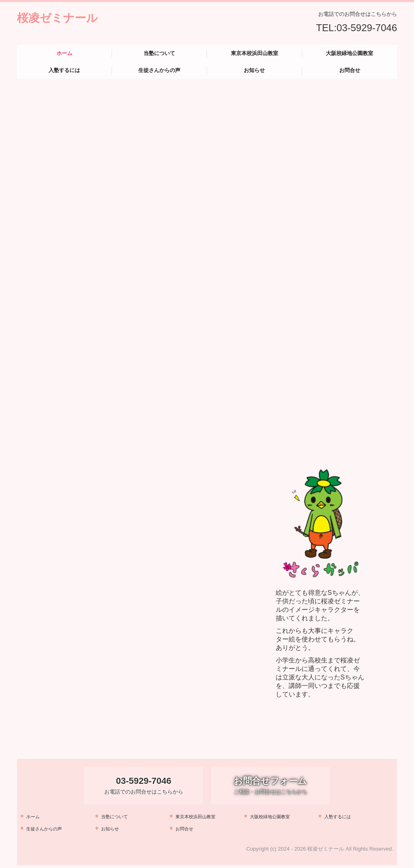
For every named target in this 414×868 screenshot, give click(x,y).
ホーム (64, 53)
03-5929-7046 (367, 28)
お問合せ (350, 70)
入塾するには (64, 70)
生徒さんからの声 (159, 70)
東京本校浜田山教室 (255, 53)
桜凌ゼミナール (57, 18)
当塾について (159, 53)
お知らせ (254, 70)
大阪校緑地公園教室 (350, 53)
